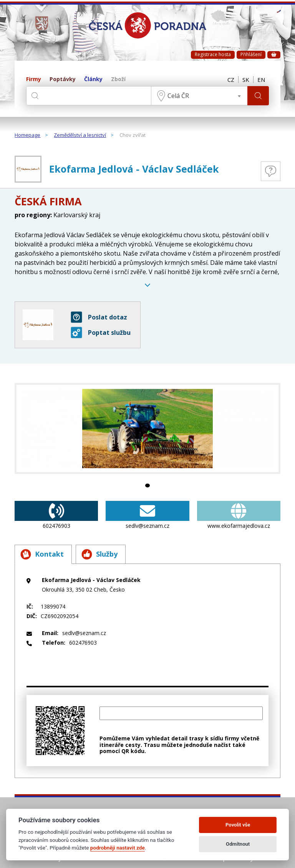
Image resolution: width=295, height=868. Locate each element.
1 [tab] (147, 486)
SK (246, 80)
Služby (99, 554)
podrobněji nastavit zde (118, 848)
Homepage (27, 135)
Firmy (34, 79)
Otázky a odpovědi (271, 171)
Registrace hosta (213, 54)
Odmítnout (238, 844)
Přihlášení (251, 54)
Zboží (118, 79)
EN (261, 80)
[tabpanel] (147, 428)
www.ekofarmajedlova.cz (239, 515)
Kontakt (42, 554)
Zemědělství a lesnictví (80, 135)
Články (93, 79)
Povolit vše (238, 825)
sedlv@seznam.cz (147, 515)
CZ (231, 80)
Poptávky (63, 79)
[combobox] (199, 96)
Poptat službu (101, 333)
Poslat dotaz (99, 317)
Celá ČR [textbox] (178, 96)
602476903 (56, 515)
